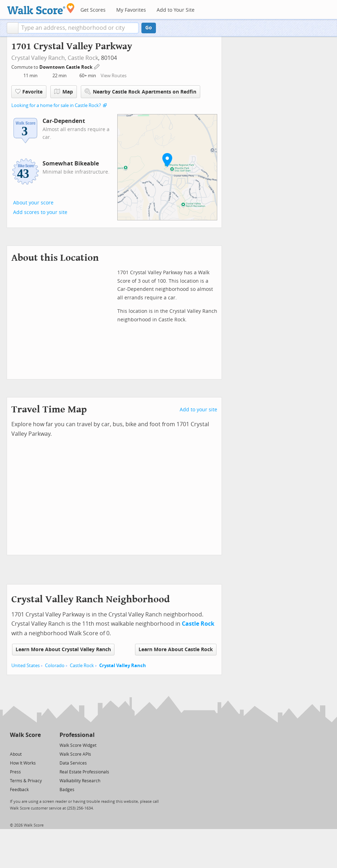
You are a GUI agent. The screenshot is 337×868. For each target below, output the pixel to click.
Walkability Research (80, 781)
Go (149, 28)
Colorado (55, 666)
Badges (67, 790)
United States (26, 666)
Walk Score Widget (78, 745)
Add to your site (198, 410)
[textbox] (78, 28)
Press (15, 772)
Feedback (19, 790)
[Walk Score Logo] (41, 9)
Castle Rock (83, 58)
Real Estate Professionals (84, 772)
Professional (77, 735)
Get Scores (93, 10)
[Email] (36, 745)
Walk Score (25, 735)
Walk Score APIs (75, 754)
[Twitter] (14, 745)
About (16, 754)
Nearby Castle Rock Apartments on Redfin (141, 92)
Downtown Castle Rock (66, 67)
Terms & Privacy (26, 781)
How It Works (23, 763)
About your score (33, 203)
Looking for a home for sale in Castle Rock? (56, 105)
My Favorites (131, 10)
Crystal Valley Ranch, (39, 58)
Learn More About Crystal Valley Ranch (63, 650)
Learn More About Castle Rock (176, 650)
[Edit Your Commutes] (97, 66)
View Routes (114, 76)
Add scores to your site (40, 212)
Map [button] (64, 92)
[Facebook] (25, 745)
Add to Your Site (176, 10)
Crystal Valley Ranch (123, 666)
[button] (13, 28)
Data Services (73, 763)
